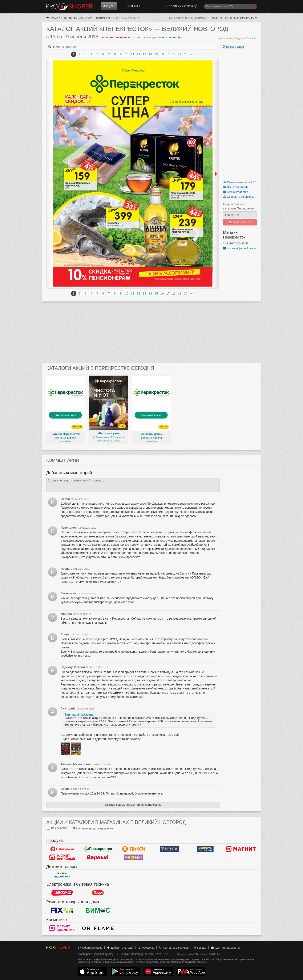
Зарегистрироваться (240, 18)
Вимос (98, 910)
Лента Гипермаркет (169, 849)
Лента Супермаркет (205, 849)
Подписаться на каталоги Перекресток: (240, 206)
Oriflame (98, 928)
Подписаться (240, 222)
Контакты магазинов (174, 948)
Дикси (134, 849)
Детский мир (62, 875)
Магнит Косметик (62, 928)
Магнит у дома (241, 849)
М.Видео (98, 893)
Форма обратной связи (239, 248)
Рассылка (146, 948)
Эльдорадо (62, 893)
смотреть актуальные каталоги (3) (159, 37)
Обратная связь (90, 948)
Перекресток (73, 18)
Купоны (133, 6)
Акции (109, 6)
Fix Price (62, 910)
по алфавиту (57, 828)
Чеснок (134, 857)
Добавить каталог (120, 948)
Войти (217, 18)
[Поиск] (230, 6)
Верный (98, 857)
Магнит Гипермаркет (62, 857)
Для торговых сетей (225, 948)
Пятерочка (62, 849)
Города (200, 948)
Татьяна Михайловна (79, 715)
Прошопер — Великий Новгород (69, 6)
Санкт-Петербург (98, 18)
